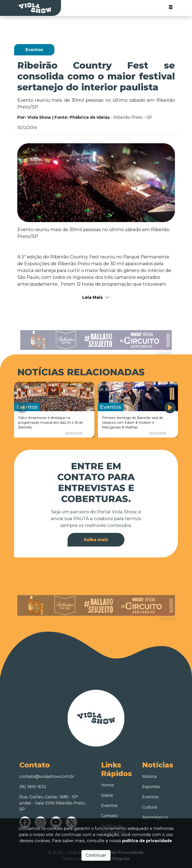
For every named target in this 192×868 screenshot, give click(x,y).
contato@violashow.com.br (47, 777)
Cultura (150, 807)
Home (107, 785)
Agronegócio (155, 817)
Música (149, 777)
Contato (109, 816)
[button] (170, 408)
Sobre (107, 795)
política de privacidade (147, 841)
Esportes (151, 787)
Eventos (109, 806)
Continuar (96, 855)
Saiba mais (96, 540)
